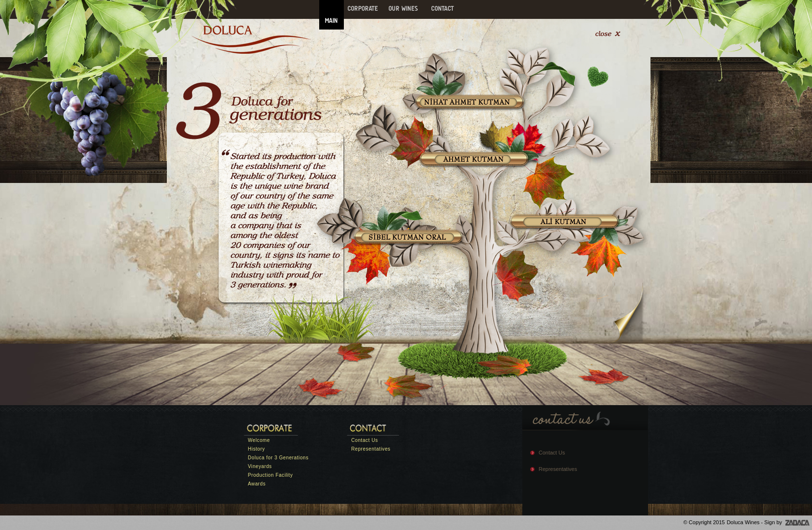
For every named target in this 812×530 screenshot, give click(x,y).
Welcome (259, 440)
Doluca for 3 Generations (279, 458)
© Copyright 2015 (704, 522)
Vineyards (260, 466)
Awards (257, 484)
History (257, 449)
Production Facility (271, 475)
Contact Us (364, 440)
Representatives (371, 449)
